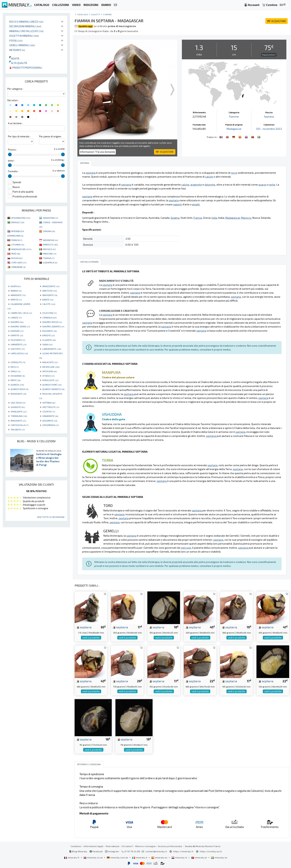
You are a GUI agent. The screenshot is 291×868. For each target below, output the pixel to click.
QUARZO (17, 385)
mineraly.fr (72, 857)
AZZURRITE (50, 421)
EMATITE (17, 335)
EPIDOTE (48, 335)
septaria (84, 627)
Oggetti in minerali (24, 36)
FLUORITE (49, 340)
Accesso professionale (170, 846)
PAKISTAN (50, 254)
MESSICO (49, 249)
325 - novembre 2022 (269, 129)
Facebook (96, 851)
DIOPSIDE (17, 331)
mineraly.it (140, 857)
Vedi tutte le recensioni (51, 517)
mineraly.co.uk (93, 857)
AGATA (16, 286)
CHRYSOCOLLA (19, 425)
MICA (15, 367)
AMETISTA (50, 291)
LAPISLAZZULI (19, 353)
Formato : (13, 171)
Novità (14, 58)
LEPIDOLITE (18, 362)
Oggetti (96, 14)
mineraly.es (160, 857)
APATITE (16, 300)
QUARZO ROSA (19, 389)
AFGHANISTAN (21, 218)
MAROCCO (50, 244)
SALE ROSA (18, 403)
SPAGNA (49, 231)
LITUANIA (18, 244)
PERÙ (16, 254)
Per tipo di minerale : (19, 136)
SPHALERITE (19, 411)
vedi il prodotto (91, 638)
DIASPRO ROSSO (52, 322)
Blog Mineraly (78, 851)
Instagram (112, 851)
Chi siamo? (127, 846)
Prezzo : (12, 150)
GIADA (47, 344)
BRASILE (18, 222)
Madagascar (234, 129)
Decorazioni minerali (25, 26)
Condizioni (76, 846)
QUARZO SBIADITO (53, 389)
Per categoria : (15, 89)
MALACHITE (50, 362)
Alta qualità (18, 63)
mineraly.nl (180, 857)
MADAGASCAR (21, 249)
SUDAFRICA (50, 262)
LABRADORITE (52, 349)
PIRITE (16, 380)
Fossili (16, 40)
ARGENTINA (51, 218)
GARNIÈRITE (18, 344)
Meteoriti (17, 50)
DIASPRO (17, 322)
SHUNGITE (18, 407)
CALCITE (49, 304)
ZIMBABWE (18, 267)
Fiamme (107, 14)
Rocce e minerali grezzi (26, 22)
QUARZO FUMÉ (52, 385)
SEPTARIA (49, 403)
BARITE (48, 300)
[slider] (10, 154)
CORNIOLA (49, 318)
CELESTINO (49, 313)
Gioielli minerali (22, 45)
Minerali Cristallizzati (26, 31)
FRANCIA (17, 240)
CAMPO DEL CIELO (21, 313)
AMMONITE (18, 295)
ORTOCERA (50, 371)
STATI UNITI (19, 262)
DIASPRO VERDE (20, 326)
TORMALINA (19, 416)
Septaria (269, 116)
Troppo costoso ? (269, 55)
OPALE (15, 371)
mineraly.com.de (118, 857)
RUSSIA (17, 258)
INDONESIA (50, 240)
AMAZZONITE (51, 286)
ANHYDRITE (50, 295)
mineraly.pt (199, 857)
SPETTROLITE (51, 407)
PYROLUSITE (50, 380)
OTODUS (48, 376)
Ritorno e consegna (145, 846)
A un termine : (15, 123)
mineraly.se (219, 857)
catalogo (83, 14)
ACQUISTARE (277, 21)
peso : (11, 161)
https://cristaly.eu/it (211, 851)
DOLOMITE (49, 331)
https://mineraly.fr (183, 851)
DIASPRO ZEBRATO (53, 326)
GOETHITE (18, 349)
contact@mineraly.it (156, 851)
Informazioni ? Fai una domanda (98, 152)
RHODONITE (18, 394)
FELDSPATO (18, 340)
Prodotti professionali (26, 68)
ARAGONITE (18, 421)
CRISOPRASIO (51, 425)
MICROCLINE (51, 367)
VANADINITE (50, 416)
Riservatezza (112, 846)
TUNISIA (49, 258)
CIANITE (16, 318)
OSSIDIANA (18, 376)
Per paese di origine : (51, 136)
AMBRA (16, 291)
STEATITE (49, 411)
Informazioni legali (93, 846)
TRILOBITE (18, 429)
